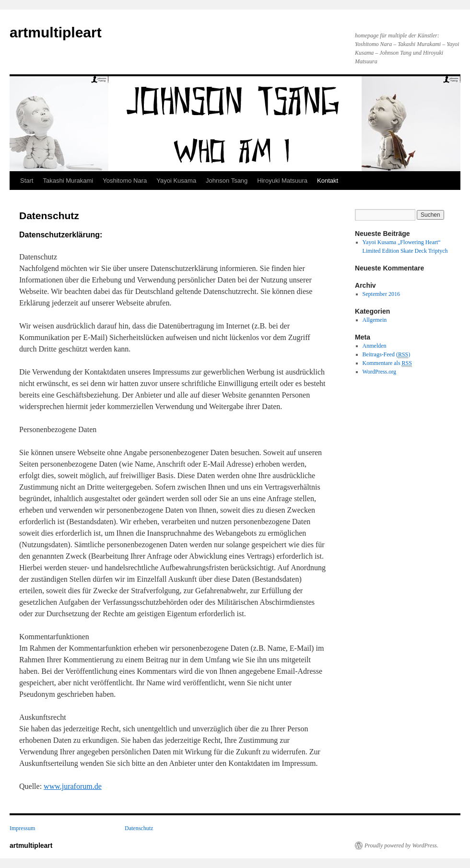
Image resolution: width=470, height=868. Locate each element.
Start (27, 181)
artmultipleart (56, 32)
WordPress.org (379, 372)
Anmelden (375, 346)
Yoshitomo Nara (125, 181)
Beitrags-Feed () (387, 355)
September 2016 (381, 294)
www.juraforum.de (73, 786)
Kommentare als (387, 363)
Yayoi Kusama (176, 181)
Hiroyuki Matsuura (282, 181)
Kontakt (328, 181)
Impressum (22, 828)
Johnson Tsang (227, 181)
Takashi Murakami (68, 181)
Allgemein (375, 320)
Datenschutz (139, 828)
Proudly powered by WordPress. (401, 845)
